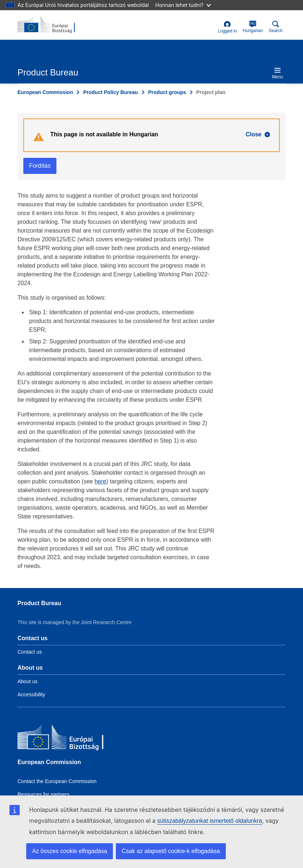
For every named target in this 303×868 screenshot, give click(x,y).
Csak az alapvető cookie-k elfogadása (171, 851)
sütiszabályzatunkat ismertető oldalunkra (210, 821)
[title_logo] (53, 25)
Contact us (30, 652)
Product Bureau (39, 603)
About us (27, 681)
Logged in (227, 27)
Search (276, 27)
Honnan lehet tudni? (183, 5)
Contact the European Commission (57, 781)
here (101, 481)
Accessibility (31, 694)
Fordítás (40, 166)
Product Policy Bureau (110, 92)
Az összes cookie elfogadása (70, 851)
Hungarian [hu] (253, 27)
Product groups (167, 92)
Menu (278, 73)
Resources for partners (43, 794)
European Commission (45, 92)
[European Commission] (70, 739)
